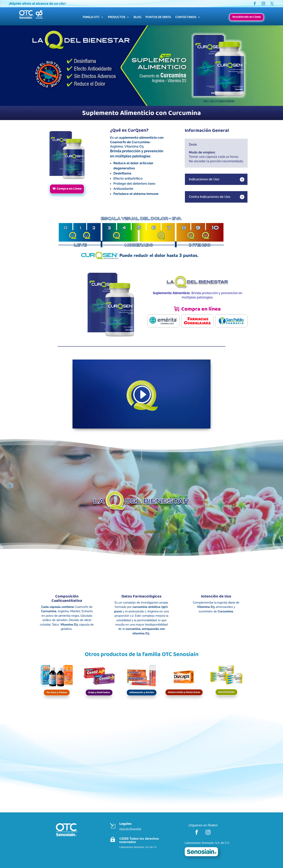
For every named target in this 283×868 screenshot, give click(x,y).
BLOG (137, 17)
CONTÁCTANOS (186, 17)
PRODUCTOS (117, 17)
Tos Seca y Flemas (57, 692)
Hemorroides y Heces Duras (184, 692)
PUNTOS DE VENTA (158, 17)
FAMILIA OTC (91, 17)
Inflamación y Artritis (142, 692)
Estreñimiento (226, 692)
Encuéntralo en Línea (247, 17)
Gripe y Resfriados (99, 692)
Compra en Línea (69, 189)
